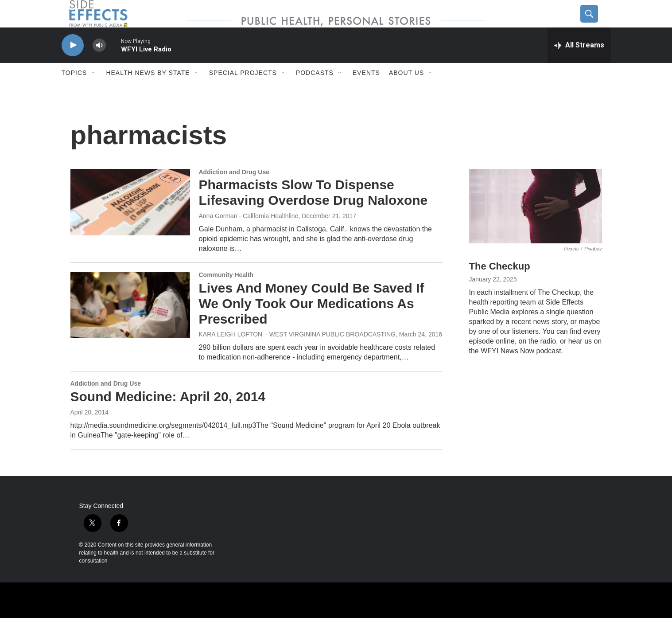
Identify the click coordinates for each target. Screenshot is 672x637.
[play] (73, 64)
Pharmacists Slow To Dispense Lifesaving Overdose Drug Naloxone (313, 212)
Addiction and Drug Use (234, 191)
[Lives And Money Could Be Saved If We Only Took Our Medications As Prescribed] (130, 324)
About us (406, 92)
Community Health (226, 294)
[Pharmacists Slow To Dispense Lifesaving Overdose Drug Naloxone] (130, 221)
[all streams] (579, 64)
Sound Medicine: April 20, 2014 (168, 416)
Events (366, 92)
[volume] (99, 64)
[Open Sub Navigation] (93, 92)
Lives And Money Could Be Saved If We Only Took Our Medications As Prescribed (312, 322)
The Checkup (500, 286)
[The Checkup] (536, 225)
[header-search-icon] (596, 23)
